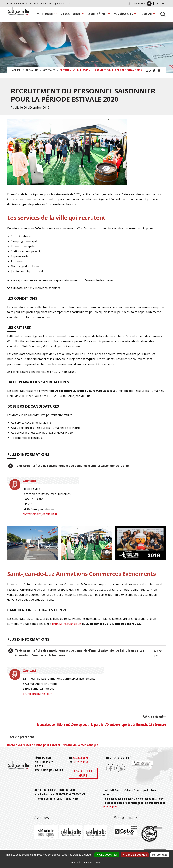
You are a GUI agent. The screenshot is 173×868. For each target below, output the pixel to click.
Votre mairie (45, 14)
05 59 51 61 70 (81, 762)
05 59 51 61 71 (81, 758)
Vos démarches (123, 14)
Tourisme (146, 14)
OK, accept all (107, 855)
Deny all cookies (135, 855)
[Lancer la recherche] (162, 14)
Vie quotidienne (71, 14)
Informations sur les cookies (87, 862)
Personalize (160, 855)
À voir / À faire (98, 14)
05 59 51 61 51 (110, 807)
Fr (157, 4)
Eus (163, 4)
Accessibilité (139, 4)
